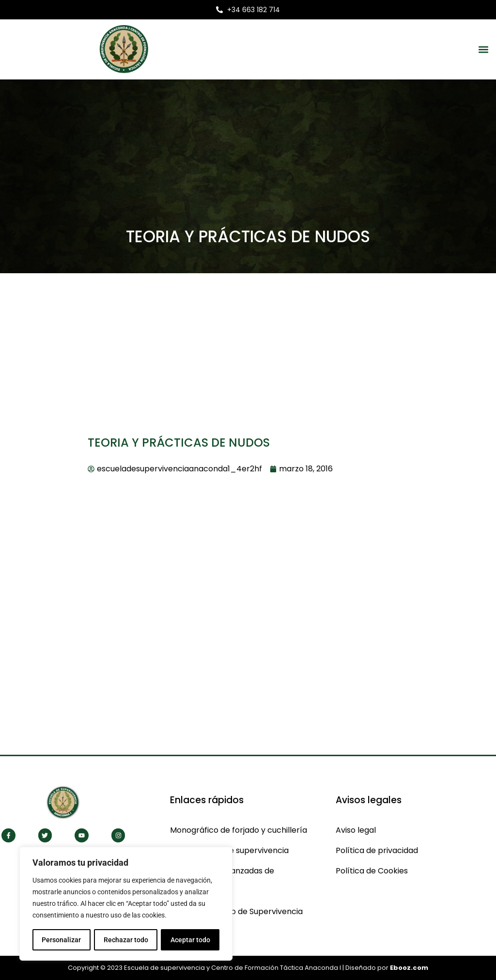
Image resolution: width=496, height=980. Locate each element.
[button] (483, 49)
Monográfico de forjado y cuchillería (239, 830)
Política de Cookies (372, 871)
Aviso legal (356, 830)
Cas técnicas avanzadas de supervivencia (222, 881)
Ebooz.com (409, 968)
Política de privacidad (377, 850)
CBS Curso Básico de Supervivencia (236, 911)
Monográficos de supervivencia (229, 850)
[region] (126, 904)
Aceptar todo (190, 940)
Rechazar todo (125, 940)
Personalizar (61, 940)
